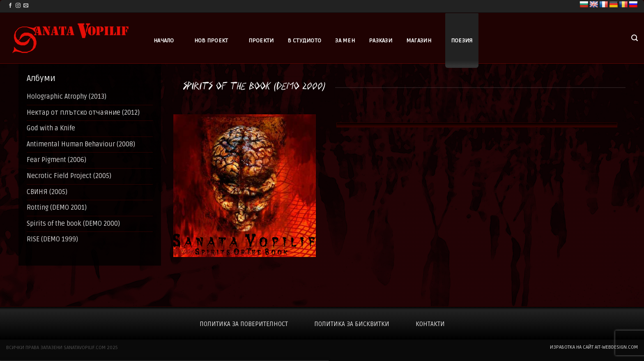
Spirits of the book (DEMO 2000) (73, 224)
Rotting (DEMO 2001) (57, 208)
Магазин (419, 40)
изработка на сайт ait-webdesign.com (594, 347)
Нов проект (211, 40)
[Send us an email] (26, 6)
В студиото (304, 40)
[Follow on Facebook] (10, 6)
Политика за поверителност (244, 324)
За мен (345, 40)
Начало (164, 40)
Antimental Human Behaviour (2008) (81, 144)
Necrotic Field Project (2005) (69, 176)
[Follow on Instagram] (18, 6)
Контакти (430, 324)
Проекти (261, 40)
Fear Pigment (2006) (56, 160)
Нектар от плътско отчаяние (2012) (83, 113)
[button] (635, 38)
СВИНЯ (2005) (47, 192)
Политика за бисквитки (352, 324)
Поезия (462, 40)
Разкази (381, 40)
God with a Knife (51, 128)
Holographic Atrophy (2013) (67, 97)
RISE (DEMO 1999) (52, 239)
